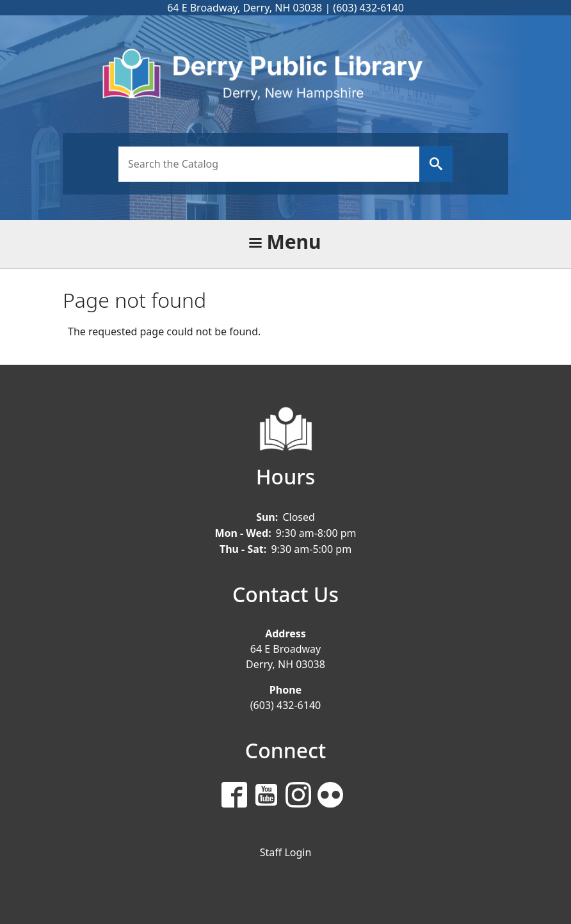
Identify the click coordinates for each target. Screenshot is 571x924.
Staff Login (286, 852)
